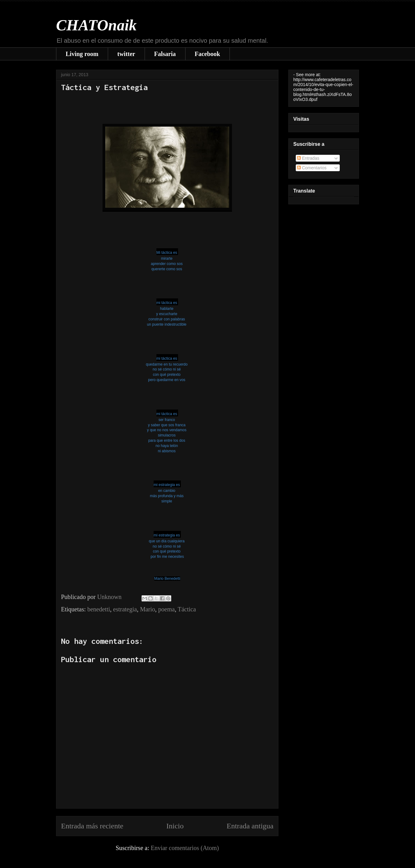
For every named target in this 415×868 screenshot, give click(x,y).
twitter (126, 54)
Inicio (175, 826)
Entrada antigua (250, 826)
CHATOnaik (96, 25)
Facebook (207, 54)
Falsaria (165, 54)
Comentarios (312, 168)
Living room (82, 54)
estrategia (125, 609)
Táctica (187, 609)
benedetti (99, 609)
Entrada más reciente (92, 826)
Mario (148, 609)
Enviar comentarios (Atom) (185, 848)
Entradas (308, 158)
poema (166, 609)
